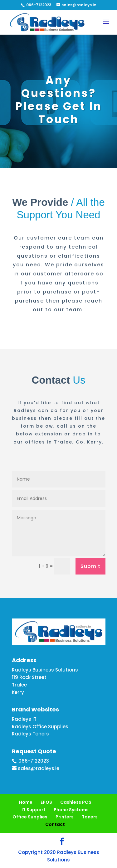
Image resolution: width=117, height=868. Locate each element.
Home (26, 802)
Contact (55, 824)
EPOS (46, 802)
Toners (90, 817)
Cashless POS (76, 802)
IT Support (34, 810)
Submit (90, 566)
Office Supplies (30, 817)
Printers (65, 817)
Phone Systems (71, 810)
